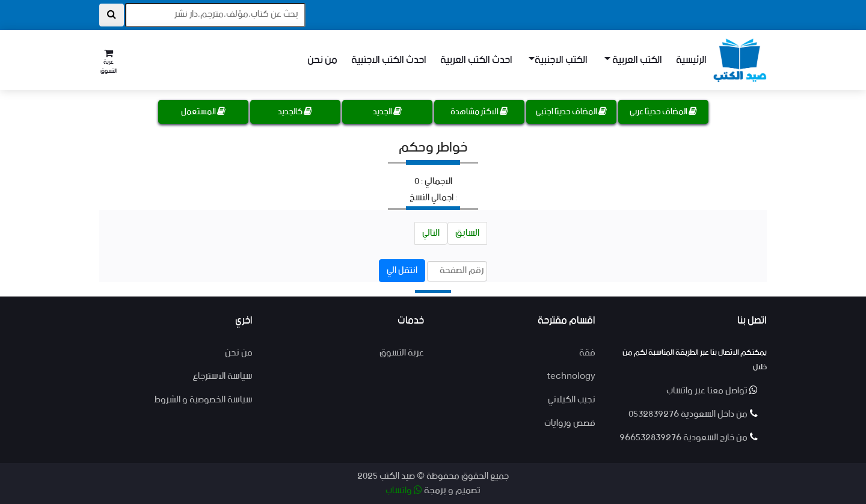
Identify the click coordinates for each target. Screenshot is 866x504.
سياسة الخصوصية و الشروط (203, 400)
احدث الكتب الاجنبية (389, 60)
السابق (467, 233)
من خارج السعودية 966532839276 (689, 438)
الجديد (387, 112)
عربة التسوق (402, 353)
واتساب (404, 490)
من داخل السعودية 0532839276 (693, 414)
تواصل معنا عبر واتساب (712, 391)
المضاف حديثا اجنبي (571, 112)
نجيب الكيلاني (572, 400)
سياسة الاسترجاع (223, 376)
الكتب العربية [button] (636, 60)
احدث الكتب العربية (476, 60)
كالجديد (295, 112)
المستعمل (203, 112)
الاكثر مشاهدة (479, 112)
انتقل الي (402, 270)
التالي (431, 233)
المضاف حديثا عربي (663, 112)
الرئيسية (691, 60)
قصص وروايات (570, 423)
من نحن (322, 60)
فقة (587, 353)
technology (571, 376)
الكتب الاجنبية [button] (561, 60)
